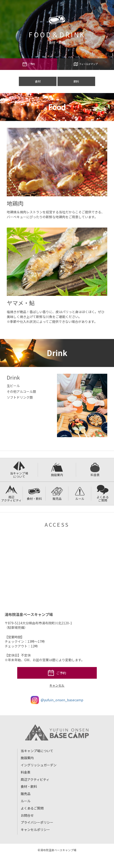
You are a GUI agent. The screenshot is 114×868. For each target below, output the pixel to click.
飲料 (76, 81)
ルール (80, 494)
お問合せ (27, 815)
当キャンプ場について (19, 470)
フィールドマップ (86, 64)
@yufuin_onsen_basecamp (57, 700)
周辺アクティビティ (11, 494)
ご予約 (29, 64)
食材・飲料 (34, 494)
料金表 (95, 470)
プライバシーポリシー (37, 822)
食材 (38, 81)
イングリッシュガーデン (39, 765)
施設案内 (57, 470)
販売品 (57, 494)
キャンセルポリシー (35, 830)
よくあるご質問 (103, 494)
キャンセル (57, 685)
